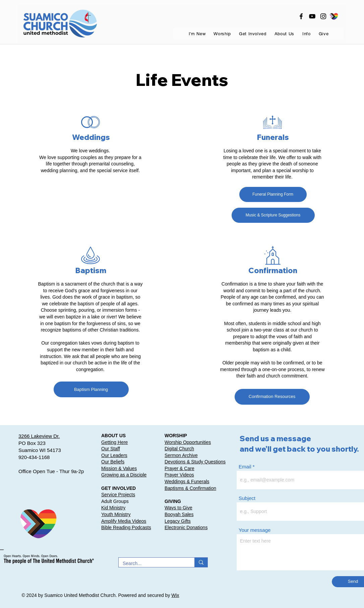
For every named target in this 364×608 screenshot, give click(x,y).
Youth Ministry (116, 514)
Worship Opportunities (188, 442)
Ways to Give (178, 508)
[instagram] (323, 16)
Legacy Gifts (178, 521)
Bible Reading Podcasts (126, 527)
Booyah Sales (179, 514)
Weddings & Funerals (187, 482)
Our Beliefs (113, 462)
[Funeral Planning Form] (273, 194)
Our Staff (111, 449)
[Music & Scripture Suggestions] (273, 215)
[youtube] (312, 16)
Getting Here (114, 442)
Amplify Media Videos (124, 521)
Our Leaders (114, 455)
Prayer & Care (179, 468)
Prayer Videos (179, 475)
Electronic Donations (186, 527)
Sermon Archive (181, 455)
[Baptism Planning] (91, 389)
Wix (175, 595)
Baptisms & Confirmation (190, 488)
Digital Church (179, 449)
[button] (197, 34)
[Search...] (151, 564)
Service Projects (118, 495)
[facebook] (301, 16)
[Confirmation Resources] (272, 397)
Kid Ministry (113, 508)
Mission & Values (119, 468)
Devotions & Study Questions (195, 462)
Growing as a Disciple (124, 475)
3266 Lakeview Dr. (39, 436)
